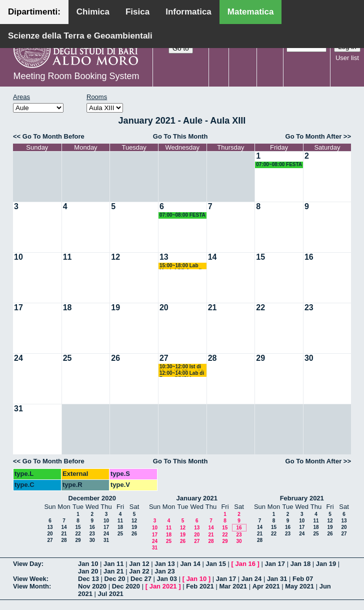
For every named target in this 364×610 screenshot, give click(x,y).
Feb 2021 (200, 586)
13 (164, 257)
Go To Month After (314, 136)
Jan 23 (164, 571)
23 (309, 308)
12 (115, 257)
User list (347, 58)
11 (67, 257)
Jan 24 (251, 579)
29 (260, 358)
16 (309, 257)
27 (164, 358)
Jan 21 (113, 571)
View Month (31, 586)
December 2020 (92, 498)
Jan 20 (88, 571)
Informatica (188, 12)
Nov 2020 (92, 586)
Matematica (251, 12)
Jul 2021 (111, 594)
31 (18, 409)
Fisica (137, 12)
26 (115, 358)
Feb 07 (303, 579)
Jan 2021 (163, 586)
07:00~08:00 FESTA (279, 164)
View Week (30, 579)
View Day (27, 564)
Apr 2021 (266, 586)
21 (212, 308)
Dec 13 (88, 579)
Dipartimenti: (34, 12)
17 (18, 308)
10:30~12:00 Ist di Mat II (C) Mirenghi (181, 367)
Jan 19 (326, 564)
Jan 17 (275, 564)
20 (164, 308)
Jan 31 (277, 579)
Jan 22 (139, 571)
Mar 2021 (233, 586)
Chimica (93, 12)
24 (18, 358)
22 (260, 308)
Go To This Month (180, 136)
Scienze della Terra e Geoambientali (80, 36)
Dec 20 (115, 579)
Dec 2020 (126, 586)
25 (67, 358)
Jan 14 (190, 564)
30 (309, 358)
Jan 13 (164, 564)
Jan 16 (245, 564)
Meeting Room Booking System (76, 76)
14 (212, 257)
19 (115, 308)
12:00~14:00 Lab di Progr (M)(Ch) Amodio (182, 374)
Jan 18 (300, 564)
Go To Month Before (53, 136)
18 (67, 308)
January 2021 (197, 498)
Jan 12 (139, 564)
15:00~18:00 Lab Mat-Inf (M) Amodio (182, 266)
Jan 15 (215, 564)
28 (212, 358)
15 (260, 257)
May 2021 (299, 586)
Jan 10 (88, 564)
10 (18, 257)
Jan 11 (113, 564)
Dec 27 (141, 579)
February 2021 (302, 498)
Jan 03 (167, 579)
